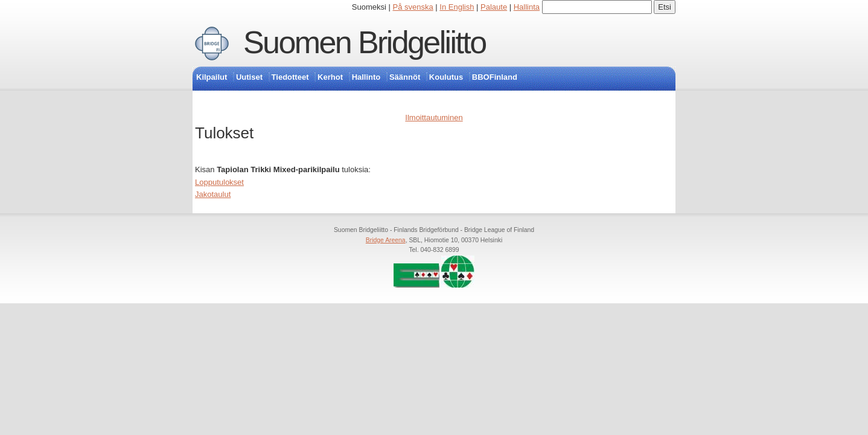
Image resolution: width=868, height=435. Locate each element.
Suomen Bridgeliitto (365, 42)
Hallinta (527, 7)
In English (457, 7)
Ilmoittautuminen (434, 118)
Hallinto (366, 77)
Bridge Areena (386, 240)
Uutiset (249, 77)
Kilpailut (212, 77)
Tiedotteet (290, 77)
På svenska (413, 7)
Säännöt (405, 77)
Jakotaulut (213, 194)
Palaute (494, 7)
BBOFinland (495, 77)
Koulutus (446, 77)
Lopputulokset (219, 182)
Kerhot (330, 77)
